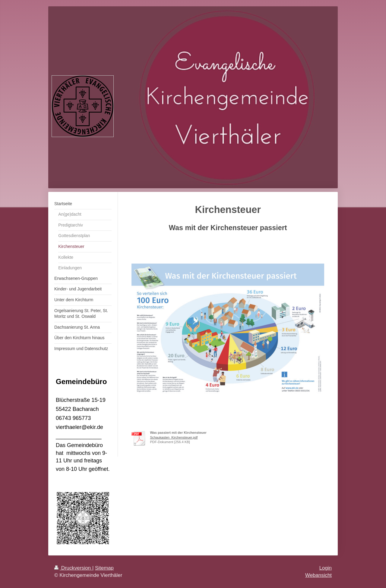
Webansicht (318, 575)
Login (326, 568)
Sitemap (104, 568)
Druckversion (73, 568)
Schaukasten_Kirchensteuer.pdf (174, 437)
